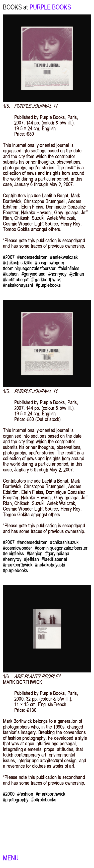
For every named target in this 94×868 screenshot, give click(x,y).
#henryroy (58, 274)
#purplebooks (48, 285)
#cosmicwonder (50, 263)
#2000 (9, 794)
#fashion (11, 274)
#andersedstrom (32, 257)
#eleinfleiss (69, 268)
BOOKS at (15, 7)
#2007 (9, 257)
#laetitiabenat (16, 280)
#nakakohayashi (18, 285)
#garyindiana (33, 274)
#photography (16, 800)
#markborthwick (46, 280)
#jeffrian (77, 274)
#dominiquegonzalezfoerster (29, 268)
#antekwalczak (64, 257)
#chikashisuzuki (18, 263)
